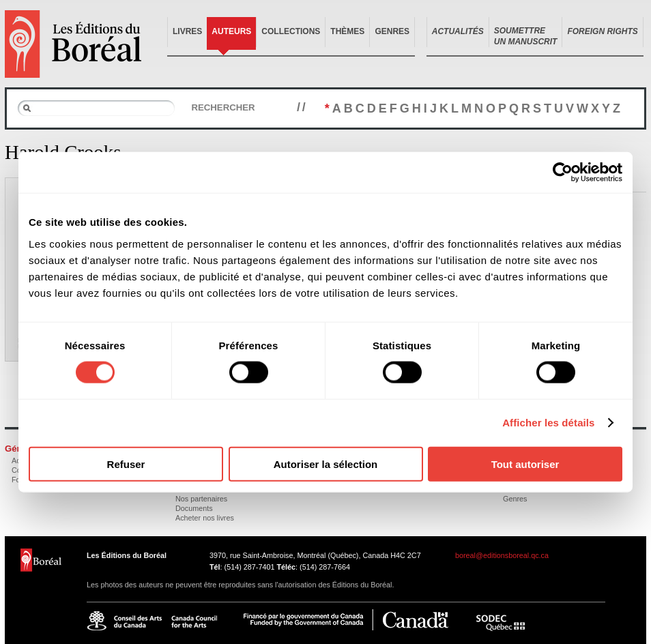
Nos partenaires (201, 499)
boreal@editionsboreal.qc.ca (502, 555)
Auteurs (231, 31)
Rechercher (223, 107)
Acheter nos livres (205, 518)
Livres (187, 31)
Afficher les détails (548, 423)
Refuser (126, 464)
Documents (194, 508)
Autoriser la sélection (326, 464)
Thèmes (347, 31)
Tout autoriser (525, 464)
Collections (291, 31)
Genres (392, 31)
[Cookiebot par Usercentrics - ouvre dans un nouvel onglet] (563, 173)
